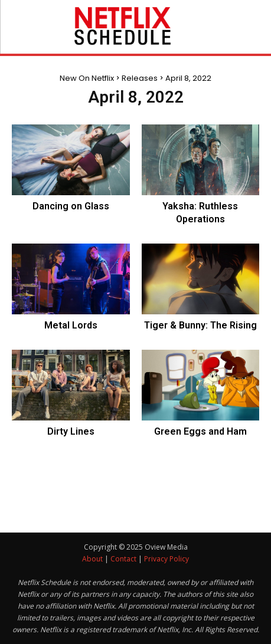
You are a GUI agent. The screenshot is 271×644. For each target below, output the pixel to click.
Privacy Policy (166, 559)
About (92, 559)
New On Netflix (87, 78)
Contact (123, 559)
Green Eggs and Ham (200, 431)
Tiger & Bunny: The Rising (200, 325)
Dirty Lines (71, 431)
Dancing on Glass (71, 206)
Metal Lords (71, 325)
